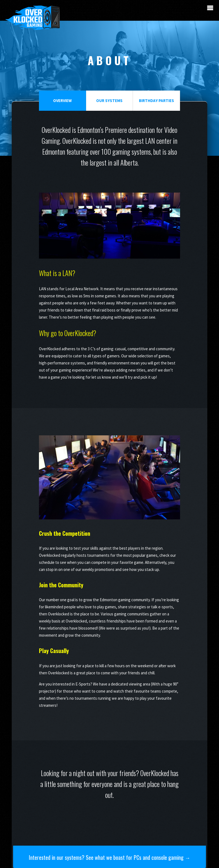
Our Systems (109, 101)
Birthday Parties (156, 101)
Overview (63, 101)
